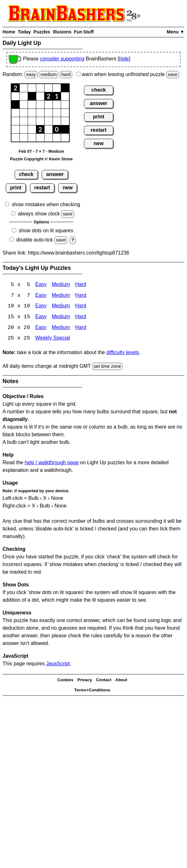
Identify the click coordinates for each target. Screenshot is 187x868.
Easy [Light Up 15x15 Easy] (41, 317)
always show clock (39, 214)
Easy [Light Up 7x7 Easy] (41, 296)
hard (66, 74)
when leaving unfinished (128, 74)
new (68, 188)
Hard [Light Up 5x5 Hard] (81, 285)
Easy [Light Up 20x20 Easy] (41, 328)
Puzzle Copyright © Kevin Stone (41, 159)
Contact (104, 680)
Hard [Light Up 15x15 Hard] (81, 317)
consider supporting (62, 59)
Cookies (65, 680)
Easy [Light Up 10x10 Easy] (41, 307)
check (26, 174)
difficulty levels (123, 353)
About (121, 680)
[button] (15, 88)
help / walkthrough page (52, 463)
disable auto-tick (35, 240)
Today (24, 32)
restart (42, 188)
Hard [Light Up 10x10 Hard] (81, 307)
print (16, 188)
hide (124, 59)
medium (48, 74)
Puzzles (42, 32)
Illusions (62, 32)
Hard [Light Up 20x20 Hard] (81, 328)
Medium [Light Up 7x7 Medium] (61, 296)
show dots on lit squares (46, 231)
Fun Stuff (84, 32)
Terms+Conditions (92, 691)
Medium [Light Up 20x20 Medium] (61, 328)
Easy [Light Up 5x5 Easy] (41, 285)
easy (31, 74)
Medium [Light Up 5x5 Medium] (61, 285)
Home (9, 32)
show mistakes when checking (46, 204)
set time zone (107, 367)
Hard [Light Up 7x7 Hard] (81, 296)
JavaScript (58, 665)
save (173, 74)
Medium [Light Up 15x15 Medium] (61, 317)
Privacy (85, 680)
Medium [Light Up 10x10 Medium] (61, 307)
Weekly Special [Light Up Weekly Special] (53, 339)
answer (55, 174)
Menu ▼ (176, 32)
